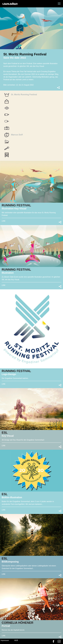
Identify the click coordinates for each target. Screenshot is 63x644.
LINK (4, 221)
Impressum (5, 640)
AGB (16, 640)
